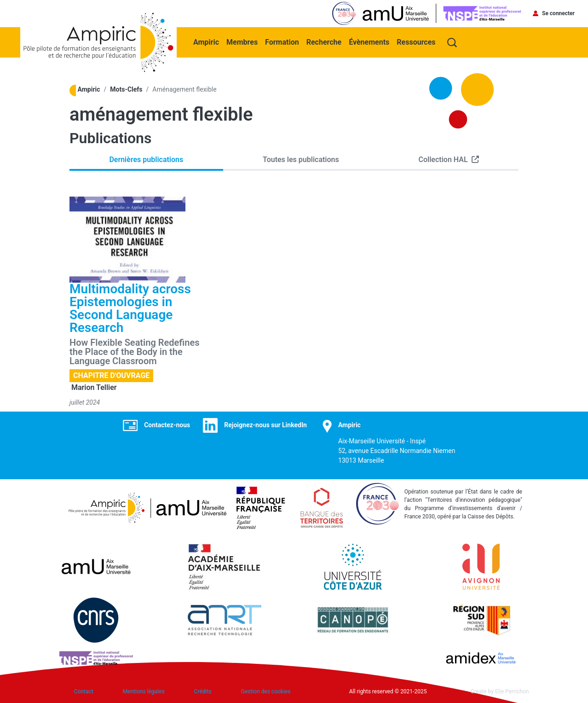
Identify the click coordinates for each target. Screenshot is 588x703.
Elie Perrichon (512, 691)
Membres (242, 42)
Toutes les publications (301, 160)
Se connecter (558, 13)
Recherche (324, 42)
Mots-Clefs (126, 89)
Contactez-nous (167, 425)
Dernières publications (146, 160)
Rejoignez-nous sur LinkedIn (265, 425)
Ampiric (206, 42)
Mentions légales (144, 691)
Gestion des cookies (266, 691)
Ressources (416, 42)
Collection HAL (443, 160)
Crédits (203, 691)
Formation (282, 42)
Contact (84, 691)
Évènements (369, 42)
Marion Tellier (94, 387)
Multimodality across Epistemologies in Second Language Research (130, 308)
